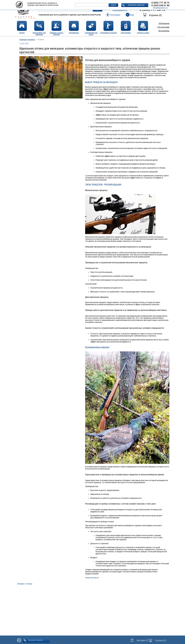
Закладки (142, 640)
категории (163, 27)
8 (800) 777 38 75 (160, 3)
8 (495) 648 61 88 (160, 5)
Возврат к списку (25, 584)
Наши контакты (92, 578)
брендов (164, 23)
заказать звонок (134, 5)
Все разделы (164, 31)
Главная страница (27, 40)
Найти (113, 5)
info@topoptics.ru (120, 10)
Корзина (152, 15)
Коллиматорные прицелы (97, 347)
